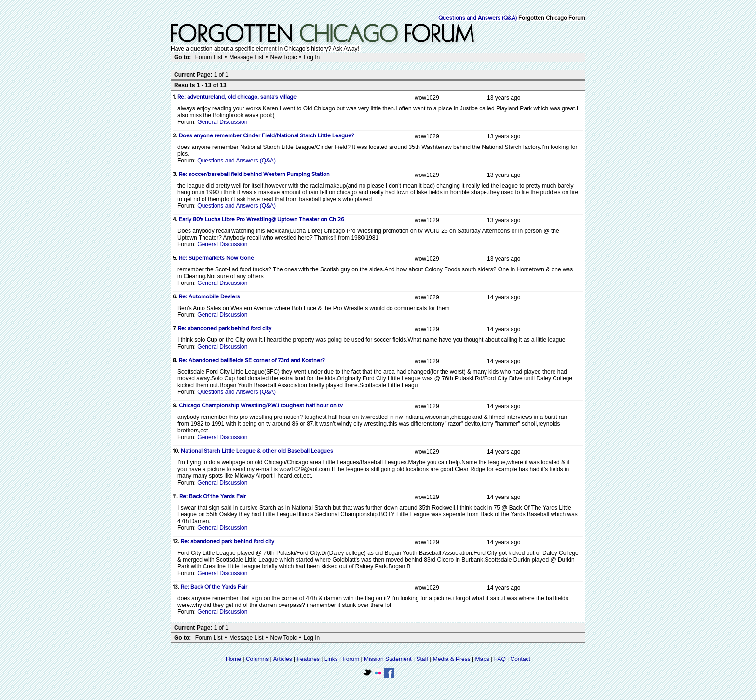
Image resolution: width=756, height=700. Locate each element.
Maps (482, 659)
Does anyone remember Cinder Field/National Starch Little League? (267, 136)
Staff (422, 659)
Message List (247, 57)
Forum (351, 659)
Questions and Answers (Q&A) (478, 18)
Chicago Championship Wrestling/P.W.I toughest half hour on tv (261, 406)
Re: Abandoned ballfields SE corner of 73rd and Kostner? (252, 361)
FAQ (500, 659)
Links (331, 659)
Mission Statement (388, 659)
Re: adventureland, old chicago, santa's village (237, 97)
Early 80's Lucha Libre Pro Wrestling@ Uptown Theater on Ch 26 (262, 220)
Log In (312, 57)
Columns (257, 659)
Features (308, 659)
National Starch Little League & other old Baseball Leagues (257, 451)
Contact (520, 659)
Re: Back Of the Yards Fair (213, 497)
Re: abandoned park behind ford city (225, 329)
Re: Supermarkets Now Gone (216, 258)
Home (233, 659)
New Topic (283, 57)
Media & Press (452, 659)
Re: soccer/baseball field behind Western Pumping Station (254, 175)
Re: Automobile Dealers (209, 297)
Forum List (209, 57)
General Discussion (222, 122)
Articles (282, 659)
